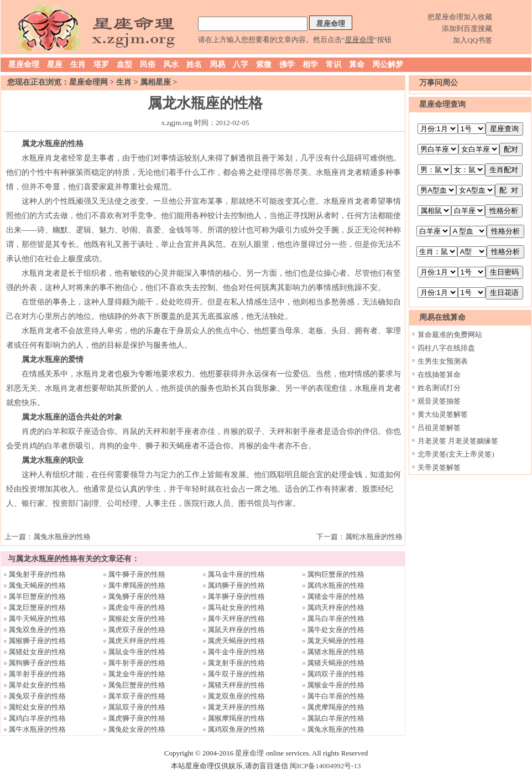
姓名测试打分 (439, 388)
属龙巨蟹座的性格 (37, 607)
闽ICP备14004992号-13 (325, 766)
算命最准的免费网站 (450, 335)
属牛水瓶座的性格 (37, 729)
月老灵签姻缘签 (473, 441)
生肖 (78, 64)
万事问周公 (439, 83)
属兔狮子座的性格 (137, 596)
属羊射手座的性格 (37, 674)
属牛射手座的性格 (137, 663)
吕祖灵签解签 (439, 428)
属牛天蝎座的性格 (37, 619)
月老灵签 (432, 441)
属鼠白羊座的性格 (336, 718)
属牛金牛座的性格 (236, 652)
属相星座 (155, 82)
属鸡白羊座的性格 (37, 718)
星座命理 (24, 64)
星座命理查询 (442, 104)
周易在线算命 (442, 317)
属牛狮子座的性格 (137, 574)
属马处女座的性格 (236, 607)
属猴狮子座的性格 (37, 641)
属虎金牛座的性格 (137, 607)
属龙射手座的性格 (236, 663)
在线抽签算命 (439, 374)
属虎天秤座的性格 (137, 641)
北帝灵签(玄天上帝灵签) (456, 454)
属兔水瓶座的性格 (62, 537)
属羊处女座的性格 (37, 685)
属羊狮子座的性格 (236, 596)
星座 (55, 64)
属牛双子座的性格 (236, 674)
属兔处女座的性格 (137, 729)
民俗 (148, 64)
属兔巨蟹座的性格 (137, 685)
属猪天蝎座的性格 (336, 663)
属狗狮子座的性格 (37, 663)
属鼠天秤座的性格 (236, 630)
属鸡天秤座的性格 (336, 607)
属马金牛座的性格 (236, 574)
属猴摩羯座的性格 (236, 718)
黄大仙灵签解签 (443, 414)
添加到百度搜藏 (467, 29)
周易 (217, 64)
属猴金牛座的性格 (336, 685)
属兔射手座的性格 (37, 574)
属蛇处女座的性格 (37, 707)
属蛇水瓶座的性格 (374, 537)
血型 (124, 64)
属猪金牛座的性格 (336, 596)
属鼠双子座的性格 (137, 707)
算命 (357, 64)
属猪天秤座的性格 (236, 685)
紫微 (264, 64)
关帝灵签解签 (439, 467)
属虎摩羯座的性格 (336, 707)
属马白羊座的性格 (336, 619)
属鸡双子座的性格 (336, 674)
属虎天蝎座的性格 (236, 641)
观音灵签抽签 (439, 401)
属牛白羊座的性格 (336, 696)
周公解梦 (388, 64)
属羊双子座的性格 (137, 696)
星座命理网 (88, 82)
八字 (241, 64)
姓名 (194, 64)
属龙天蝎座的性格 (336, 641)
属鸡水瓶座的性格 (336, 585)
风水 (171, 64)
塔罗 (101, 64)
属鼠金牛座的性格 (137, 652)
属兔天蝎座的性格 (37, 585)
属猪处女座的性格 (37, 652)
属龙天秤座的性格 (236, 707)
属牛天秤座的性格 (236, 619)
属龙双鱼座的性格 (236, 696)
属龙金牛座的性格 (137, 674)
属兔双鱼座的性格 (37, 630)
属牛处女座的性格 (336, 630)
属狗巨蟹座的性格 (336, 574)
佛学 (287, 64)
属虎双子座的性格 (137, 630)
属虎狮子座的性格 (137, 718)
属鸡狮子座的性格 (236, 585)
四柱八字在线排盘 (446, 348)
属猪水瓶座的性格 (336, 652)
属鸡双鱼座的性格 (236, 729)
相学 (310, 64)
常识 (333, 64)
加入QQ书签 (473, 40)
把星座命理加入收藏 (460, 17)
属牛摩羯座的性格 (137, 585)
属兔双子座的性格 (37, 696)
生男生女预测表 (443, 361)
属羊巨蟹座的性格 (37, 596)
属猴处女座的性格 (137, 619)
